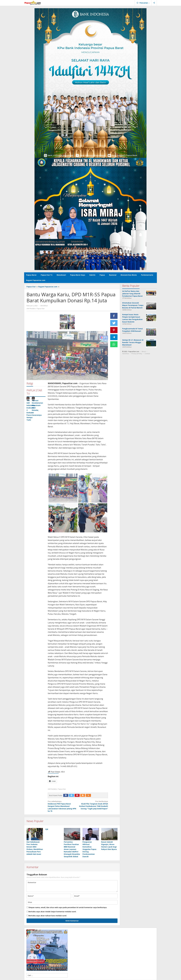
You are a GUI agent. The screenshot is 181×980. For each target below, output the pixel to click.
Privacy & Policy (137, 354)
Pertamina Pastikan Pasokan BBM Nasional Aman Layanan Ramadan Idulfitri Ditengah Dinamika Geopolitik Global (72, 849)
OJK (47, 829)
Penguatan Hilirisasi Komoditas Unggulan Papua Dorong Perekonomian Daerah (89, 849)
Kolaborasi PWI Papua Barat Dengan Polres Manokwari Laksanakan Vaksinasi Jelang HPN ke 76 (62, 806)
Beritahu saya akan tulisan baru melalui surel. (48, 916)
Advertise (126, 354)
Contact (147, 354)
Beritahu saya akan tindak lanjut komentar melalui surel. (52, 912)
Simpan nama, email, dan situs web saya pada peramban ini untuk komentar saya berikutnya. (68, 908)
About (144, 351)
